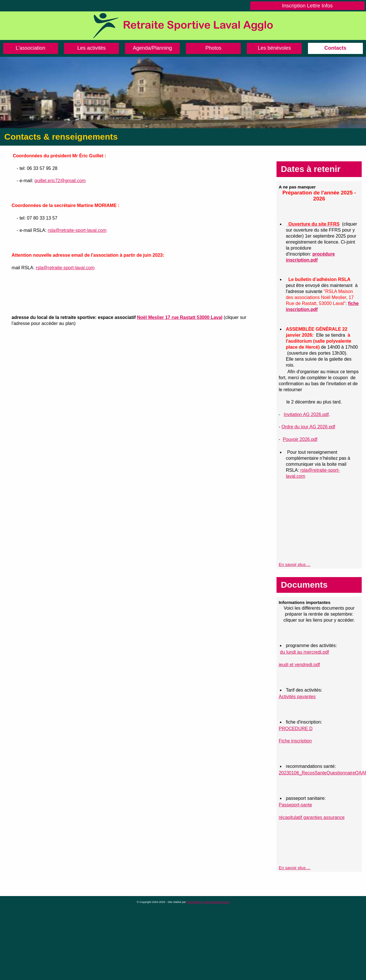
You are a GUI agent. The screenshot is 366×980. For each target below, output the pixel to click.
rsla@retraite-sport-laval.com (77, 230)
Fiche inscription (295, 741)
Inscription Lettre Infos (307, 6)
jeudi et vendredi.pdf (299, 665)
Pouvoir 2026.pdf (300, 439)
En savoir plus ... (295, 564)
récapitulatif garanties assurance (312, 817)
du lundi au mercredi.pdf (305, 652)
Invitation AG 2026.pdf (306, 414)
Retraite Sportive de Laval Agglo (183, 26)
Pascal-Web (194, 902)
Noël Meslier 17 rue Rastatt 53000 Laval (180, 317)
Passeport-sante (296, 805)
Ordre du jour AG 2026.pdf (308, 427)
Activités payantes (297, 697)
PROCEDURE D (296, 729)
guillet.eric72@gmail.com (60, 181)
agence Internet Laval (216, 902)
